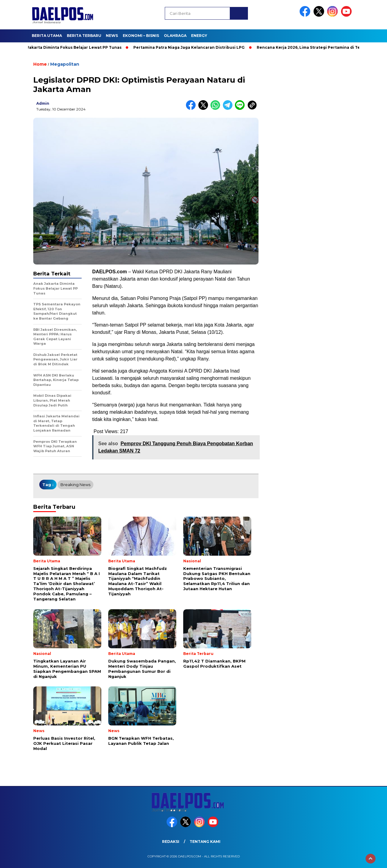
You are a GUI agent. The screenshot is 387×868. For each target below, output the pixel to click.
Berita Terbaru (84, 36)
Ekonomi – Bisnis (141, 36)
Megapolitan (65, 64)
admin (43, 103)
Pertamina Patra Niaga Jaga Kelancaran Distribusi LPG (191, 47)
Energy (199, 36)
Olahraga (175, 36)
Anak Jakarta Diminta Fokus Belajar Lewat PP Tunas (71, 47)
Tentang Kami (205, 842)
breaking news (75, 485)
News (112, 36)
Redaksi (171, 842)
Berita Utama (47, 36)
